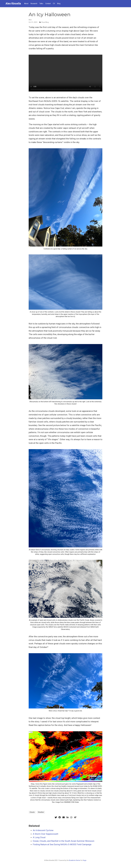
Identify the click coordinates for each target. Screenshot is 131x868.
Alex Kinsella (13, 4)
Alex (30, 20)
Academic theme (75, 860)
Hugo (85, 860)
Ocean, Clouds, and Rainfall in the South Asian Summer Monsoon (64, 841)
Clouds (32, 812)
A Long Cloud (39, 837)
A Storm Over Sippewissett (45, 834)
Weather (41, 812)
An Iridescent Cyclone (43, 830)
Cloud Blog (45, 22)
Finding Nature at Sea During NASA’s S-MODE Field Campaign (62, 844)
